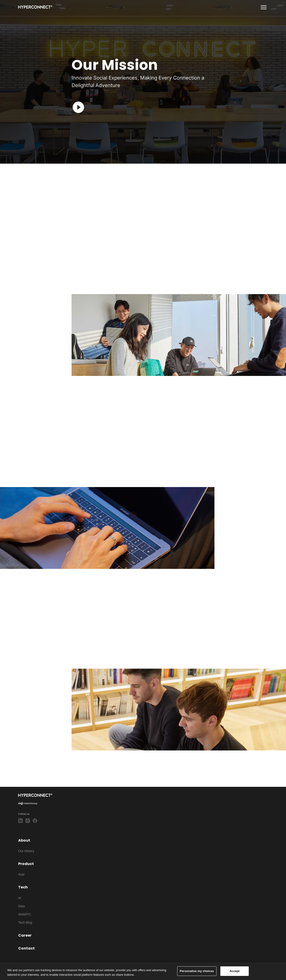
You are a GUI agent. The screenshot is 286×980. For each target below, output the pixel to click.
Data (22, 906)
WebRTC (25, 914)
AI (20, 898)
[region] (143, 972)
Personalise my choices (197, 971)
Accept (235, 971)
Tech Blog (25, 922)
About (24, 840)
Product (26, 864)
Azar (21, 874)
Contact (26, 948)
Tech (23, 887)
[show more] (264, 7)
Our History (26, 851)
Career (25, 935)
